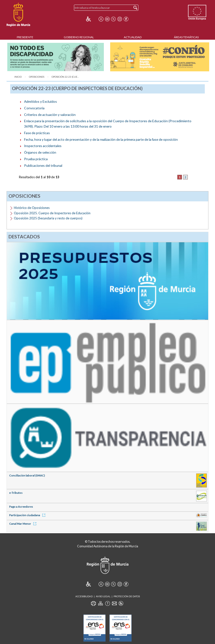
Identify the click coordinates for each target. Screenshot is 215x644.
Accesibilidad (84, 596)
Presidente (25, 37)
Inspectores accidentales (43, 146)
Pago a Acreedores (21, 507)
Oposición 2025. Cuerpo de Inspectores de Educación (52, 213)
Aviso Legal (103, 596)
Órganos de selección (40, 152)
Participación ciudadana (28, 515)
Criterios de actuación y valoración (50, 115)
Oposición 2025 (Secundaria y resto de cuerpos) (48, 218)
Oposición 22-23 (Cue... (65, 77)
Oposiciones (37, 77)
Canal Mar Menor (24, 524)
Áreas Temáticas (186, 37)
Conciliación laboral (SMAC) (27, 475)
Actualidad (133, 37)
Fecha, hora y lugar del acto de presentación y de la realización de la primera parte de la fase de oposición (101, 139)
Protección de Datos (127, 596)
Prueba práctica (36, 159)
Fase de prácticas (37, 133)
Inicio (18, 77)
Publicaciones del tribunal (43, 165)
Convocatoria (34, 108)
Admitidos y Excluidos (40, 101)
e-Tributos (16, 493)
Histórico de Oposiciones (32, 208)
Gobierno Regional (79, 37)
